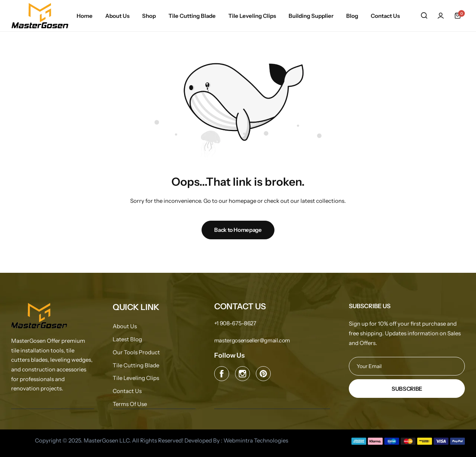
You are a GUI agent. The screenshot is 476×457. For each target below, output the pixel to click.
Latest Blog (127, 339)
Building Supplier (311, 16)
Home (85, 16)
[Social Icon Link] (222, 374)
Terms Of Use (130, 404)
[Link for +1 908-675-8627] (235, 323)
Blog (352, 16)
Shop (149, 16)
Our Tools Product (136, 352)
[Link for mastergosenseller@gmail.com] (252, 340)
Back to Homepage (238, 230)
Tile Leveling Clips (252, 16)
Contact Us (385, 16)
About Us (117, 16)
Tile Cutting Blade (192, 16)
